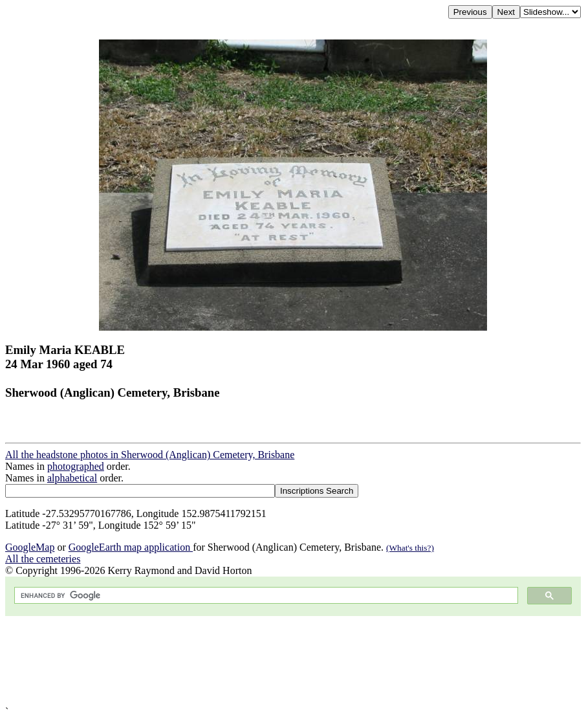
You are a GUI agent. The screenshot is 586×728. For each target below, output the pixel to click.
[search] (265, 596)
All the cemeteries (43, 559)
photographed (76, 466)
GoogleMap (30, 547)
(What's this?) (410, 548)
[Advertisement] (293, 661)
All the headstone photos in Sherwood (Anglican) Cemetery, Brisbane (150, 455)
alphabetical (72, 478)
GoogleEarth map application (131, 547)
